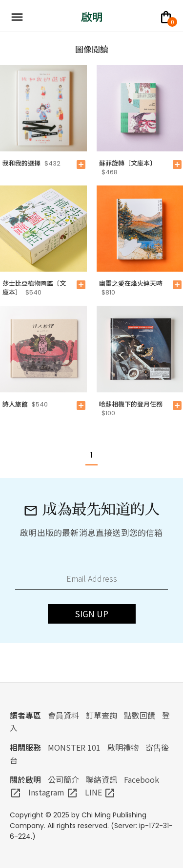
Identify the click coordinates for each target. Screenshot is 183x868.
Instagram (53, 792)
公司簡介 (63, 779)
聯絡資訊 (102, 779)
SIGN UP (92, 614)
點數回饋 (140, 715)
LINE (100, 792)
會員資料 (63, 715)
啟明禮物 (123, 747)
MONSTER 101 (74, 747)
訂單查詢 (102, 715)
